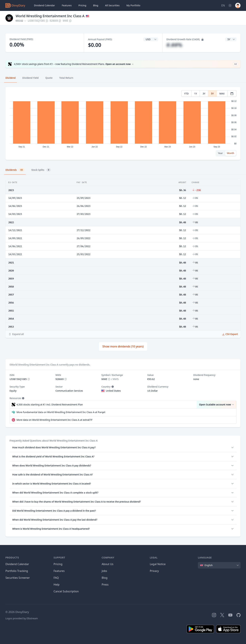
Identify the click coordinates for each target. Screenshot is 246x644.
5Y (212, 93)
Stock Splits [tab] (41, 170)
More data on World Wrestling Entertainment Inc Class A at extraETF (54, 420)
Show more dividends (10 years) (123, 346)
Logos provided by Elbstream (22, 618)
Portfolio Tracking (17, 571)
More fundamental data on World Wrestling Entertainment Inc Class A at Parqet (61, 412)
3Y (204, 93)
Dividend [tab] (10, 78)
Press (105, 585)
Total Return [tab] (66, 78)
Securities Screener (18, 578)
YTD (186, 93)
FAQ (56, 578)
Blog (105, 578)
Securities (112, 5)
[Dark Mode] (230, 5)
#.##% (174, 45)
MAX (222, 93)
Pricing (82, 5)
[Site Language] (223, 5)
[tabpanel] (123, 123)
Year (220, 153)
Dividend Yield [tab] (30, 78)
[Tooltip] (112, 387)
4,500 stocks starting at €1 (50, 405)
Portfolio (133, 5)
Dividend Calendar (44, 5)
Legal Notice (158, 564)
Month (231, 153)
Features (67, 5)
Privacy (154, 571)
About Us (108, 564)
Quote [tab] (49, 78)
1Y (196, 93)
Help (57, 585)
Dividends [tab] (15, 170)
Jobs (104, 571)
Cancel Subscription (66, 591)
